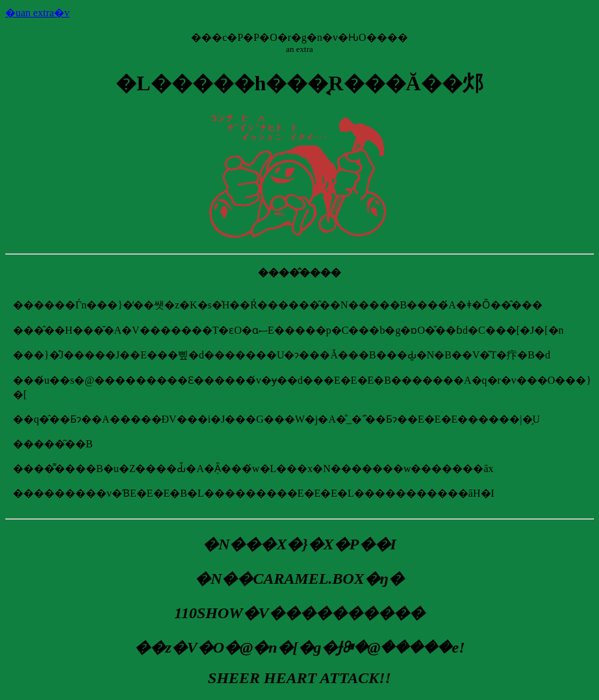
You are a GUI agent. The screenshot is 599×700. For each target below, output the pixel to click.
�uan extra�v (37, 13)
